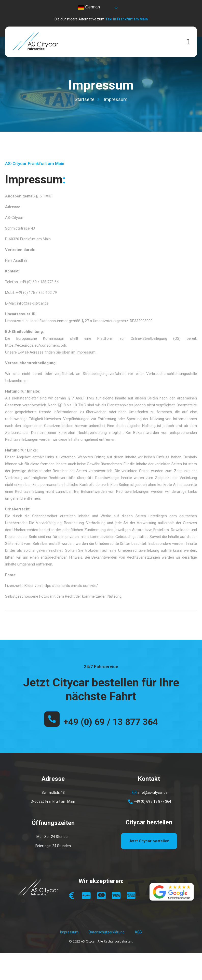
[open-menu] (188, 42)
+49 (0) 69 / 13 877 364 (111, 722)
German (89, 7)
